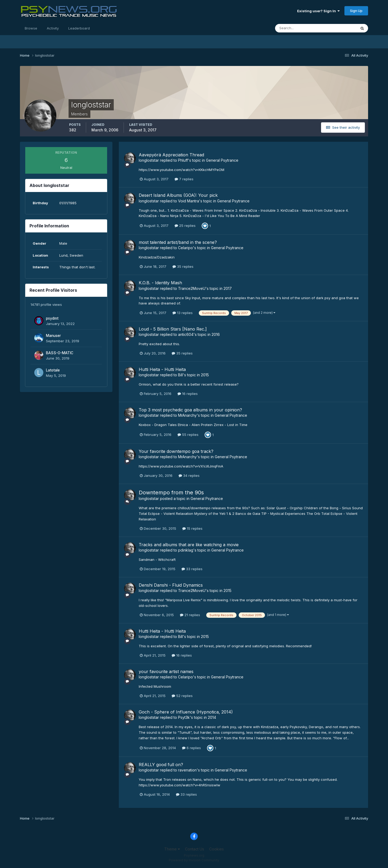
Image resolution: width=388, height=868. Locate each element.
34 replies (189, 475)
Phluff (183, 160)
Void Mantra (189, 201)
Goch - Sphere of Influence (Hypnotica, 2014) (186, 712)
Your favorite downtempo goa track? (176, 451)
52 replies (182, 696)
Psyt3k (184, 717)
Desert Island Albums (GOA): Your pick (178, 195)
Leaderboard (79, 28)
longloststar (149, 160)
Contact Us (195, 849)
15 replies (192, 528)
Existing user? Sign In (318, 11)
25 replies (185, 226)
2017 (228, 288)
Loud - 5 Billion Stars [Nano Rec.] (173, 329)
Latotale (53, 370)
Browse (31, 28)
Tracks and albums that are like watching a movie (189, 545)
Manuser (53, 336)
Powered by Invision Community (194, 860)
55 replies (188, 435)
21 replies (190, 615)
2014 (212, 717)
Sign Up (356, 11)
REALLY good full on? (161, 765)
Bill (180, 375)
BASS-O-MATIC (60, 353)
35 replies (183, 266)
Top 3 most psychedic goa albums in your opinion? (190, 410)
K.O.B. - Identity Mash (160, 283)
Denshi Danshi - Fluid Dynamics (171, 585)
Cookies (216, 849)
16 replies (188, 394)
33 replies (192, 569)
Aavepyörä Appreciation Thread (171, 155)
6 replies (191, 748)
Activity (53, 28)
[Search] (298, 28)
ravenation (187, 770)
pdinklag (186, 550)
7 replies (184, 179)
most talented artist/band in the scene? (178, 242)
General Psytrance (222, 160)
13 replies (183, 313)
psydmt (52, 318)
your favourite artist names (166, 671)
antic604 (186, 334)
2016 (216, 334)
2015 (205, 375)
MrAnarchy (187, 415)
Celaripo (185, 248)
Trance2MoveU (192, 288)
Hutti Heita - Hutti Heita (162, 369)
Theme (172, 849)
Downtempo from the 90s (171, 493)
